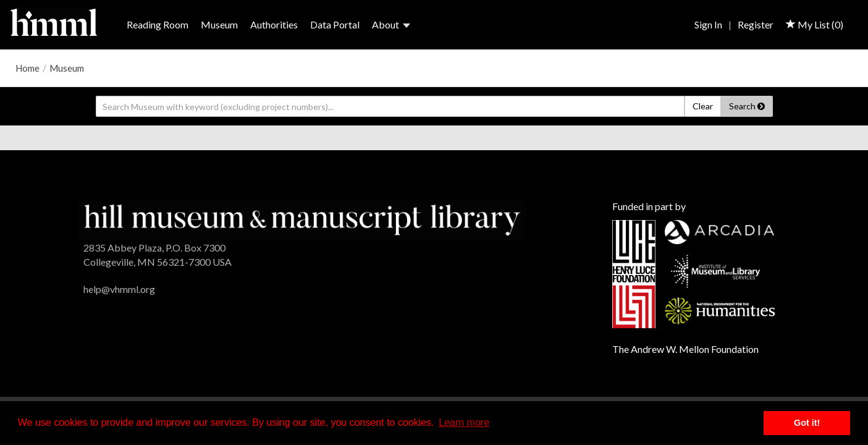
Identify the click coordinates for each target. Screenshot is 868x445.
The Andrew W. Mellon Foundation (685, 349)
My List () (815, 24)
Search (747, 106)
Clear (703, 106)
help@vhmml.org (119, 289)
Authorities (274, 24)
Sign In (708, 24)
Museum (219, 24)
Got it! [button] (807, 423)
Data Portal (335, 24)
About (391, 24)
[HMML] (302, 218)
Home (27, 68)
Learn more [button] (464, 422)
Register (756, 24)
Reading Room (158, 24)
